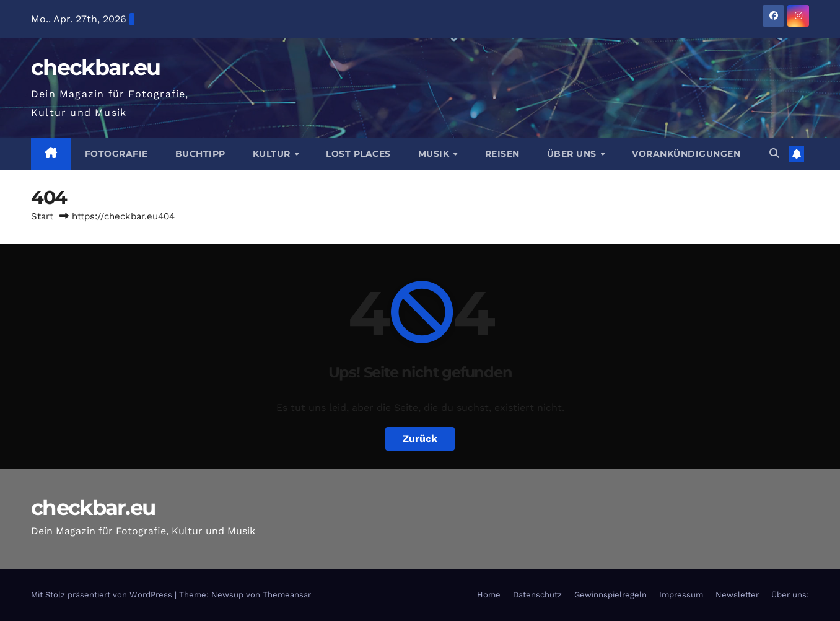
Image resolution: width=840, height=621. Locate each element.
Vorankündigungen (686, 154)
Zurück (420, 438)
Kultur (273, 154)
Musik (435, 154)
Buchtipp (200, 154)
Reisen (502, 154)
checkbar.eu (95, 67)
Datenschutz (537, 595)
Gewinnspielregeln (610, 595)
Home (489, 595)
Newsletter (737, 595)
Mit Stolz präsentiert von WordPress (103, 595)
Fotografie (116, 154)
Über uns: (790, 595)
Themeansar (287, 595)
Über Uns (573, 154)
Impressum (681, 595)
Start (42, 216)
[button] (774, 153)
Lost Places (358, 154)
